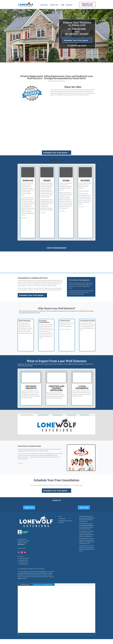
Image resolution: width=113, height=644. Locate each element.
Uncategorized (62, 519)
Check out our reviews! (65, 329)
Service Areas (23, 548)
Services (44, 5)
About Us (54, 5)
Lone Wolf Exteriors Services (27, 415)
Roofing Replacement (24, 564)
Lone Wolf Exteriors (25, 585)
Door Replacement (71, 415)
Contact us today (34, 393)
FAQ (63, 5)
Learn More (24, 218)
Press (60, 516)
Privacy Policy (41, 569)
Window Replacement (43, 415)
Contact (69, 5)
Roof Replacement (85, 415)
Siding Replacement (58, 415)
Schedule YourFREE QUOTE (87, 4)
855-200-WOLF (80, 46)
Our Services (21, 556)
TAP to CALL (84, 507)
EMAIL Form (29, 507)
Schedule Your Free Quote (76, 40)
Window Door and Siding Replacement (43, 585)
